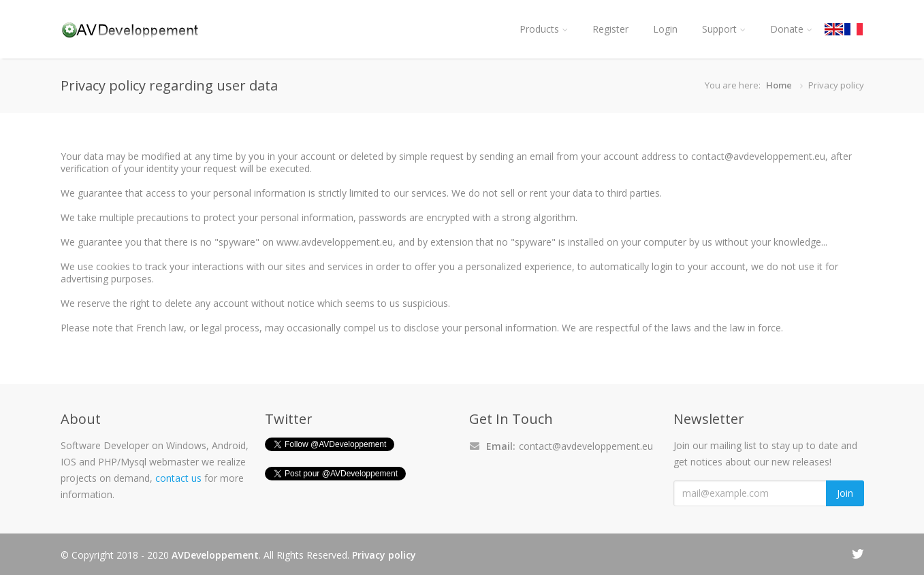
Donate (791, 29)
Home (779, 85)
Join (845, 493)
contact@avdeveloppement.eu (586, 446)
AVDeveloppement (215, 555)
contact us (178, 478)
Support (724, 29)
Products (544, 29)
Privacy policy (384, 555)
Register (610, 29)
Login (665, 29)
